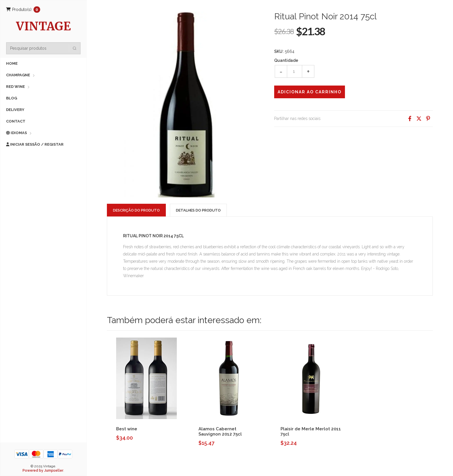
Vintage (43, 27)
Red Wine (15, 87)
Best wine (127, 429)
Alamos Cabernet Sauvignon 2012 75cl (220, 431)
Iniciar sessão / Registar (35, 144)
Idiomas (16, 133)
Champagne (18, 75)
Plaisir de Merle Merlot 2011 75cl (311, 431)
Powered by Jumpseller (43, 471)
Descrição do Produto (136, 210)
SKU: (279, 51)
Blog (12, 98)
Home (12, 63)
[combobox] (45, 48)
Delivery (15, 110)
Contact (16, 121)
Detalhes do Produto (198, 210)
